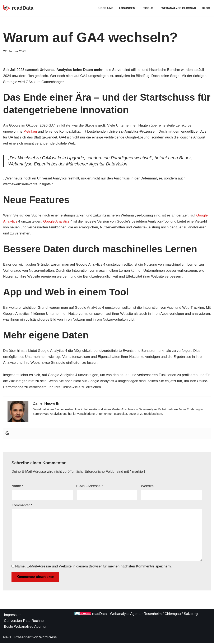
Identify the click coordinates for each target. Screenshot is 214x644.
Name (17, 487)
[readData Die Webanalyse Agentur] (18, 8)
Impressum (13, 616)
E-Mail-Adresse (90, 487)
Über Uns (105, 8)
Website (147, 487)
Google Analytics (57, 222)
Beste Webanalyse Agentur (25, 628)
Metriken (30, 131)
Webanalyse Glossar (178, 8)
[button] (137, 8)
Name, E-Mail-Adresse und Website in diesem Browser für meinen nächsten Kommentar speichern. (94, 567)
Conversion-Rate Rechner (25, 622)
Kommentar (22, 506)
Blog (206, 8)
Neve (7, 638)
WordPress (48, 638)
